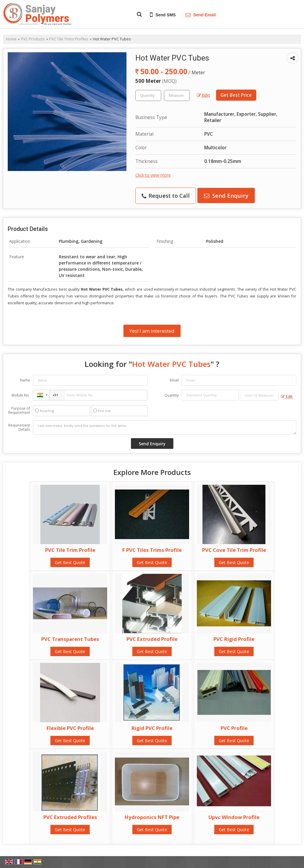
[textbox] (177, 95)
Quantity (172, 395)
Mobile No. (21, 395)
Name (25, 380)
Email (174, 380)
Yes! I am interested (152, 331)
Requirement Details (19, 427)
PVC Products (33, 39)
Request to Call (166, 195)
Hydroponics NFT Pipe (152, 817)
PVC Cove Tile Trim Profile (234, 550)
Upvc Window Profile (234, 817)
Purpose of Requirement (19, 411)
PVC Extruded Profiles (70, 817)
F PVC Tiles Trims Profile (152, 550)
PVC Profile (234, 728)
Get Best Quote (70, 562)
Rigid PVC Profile (152, 728)
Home (11, 39)
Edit (204, 95)
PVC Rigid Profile (234, 639)
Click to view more (153, 175)
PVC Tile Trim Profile (70, 550)
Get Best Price (236, 95)
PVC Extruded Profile (152, 639)
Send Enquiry (226, 195)
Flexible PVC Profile (70, 728)
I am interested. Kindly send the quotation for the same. (165, 427)
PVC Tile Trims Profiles (69, 39)
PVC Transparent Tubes (70, 639)
